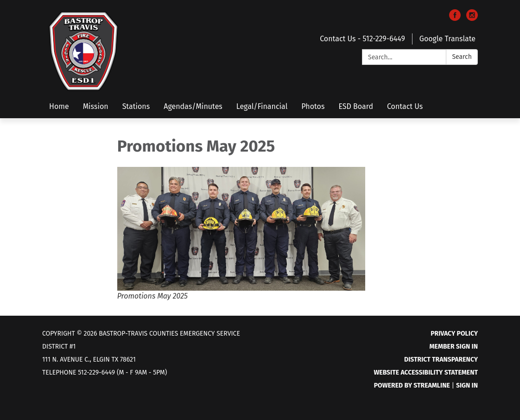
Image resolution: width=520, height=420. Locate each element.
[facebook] (455, 18)
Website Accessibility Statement (426, 372)
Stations (136, 106)
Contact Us (405, 106)
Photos (313, 106)
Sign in (467, 385)
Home (59, 106)
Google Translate (447, 39)
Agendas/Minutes (193, 106)
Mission (96, 106)
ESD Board (356, 106)
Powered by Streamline (412, 385)
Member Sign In (454, 347)
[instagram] (472, 18)
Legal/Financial (262, 106)
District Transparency (441, 360)
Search (462, 57)
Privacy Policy (454, 334)
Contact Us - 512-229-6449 (362, 39)
